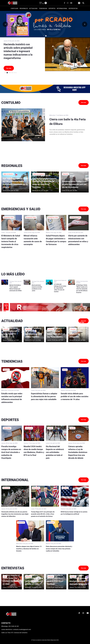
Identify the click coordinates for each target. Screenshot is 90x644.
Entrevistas (28, 577)
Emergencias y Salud (8, 217)
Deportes (50, 428)
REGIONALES (24, 8)
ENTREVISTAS (73, 8)
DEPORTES (52, 8)
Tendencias (6, 370)
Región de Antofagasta (39, 174)
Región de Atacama (8, 174)
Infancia (65, 370)
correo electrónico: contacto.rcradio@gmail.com (16, 629)
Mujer (5, 577)
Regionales (66, 174)
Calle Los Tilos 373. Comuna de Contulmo (14, 633)
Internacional (29, 428)
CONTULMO (15, 8)
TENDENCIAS (43, 8)
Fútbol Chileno (7, 428)
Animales (35, 370)
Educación (6, 329)
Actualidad (28, 329)
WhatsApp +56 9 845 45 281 (10, 626)
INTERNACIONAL (62, 8)
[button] (44, 36)
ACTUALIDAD (33, 8)
